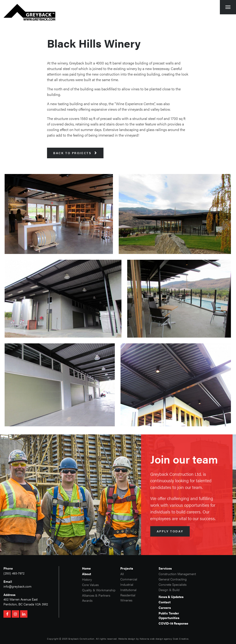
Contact (165, 602)
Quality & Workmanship (99, 590)
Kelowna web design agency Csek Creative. (164, 639)
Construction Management (177, 574)
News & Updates (171, 597)
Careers (165, 608)
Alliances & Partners (96, 595)
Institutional (128, 590)
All (122, 574)
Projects (127, 568)
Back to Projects (75, 153)
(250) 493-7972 (14, 573)
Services (165, 568)
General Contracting (173, 579)
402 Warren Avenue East (21, 599)
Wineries (126, 600)
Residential (128, 595)
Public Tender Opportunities (169, 615)
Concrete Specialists (173, 584)
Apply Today (170, 531)
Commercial (129, 579)
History (87, 579)
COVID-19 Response (173, 623)
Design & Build (169, 590)
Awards (87, 600)
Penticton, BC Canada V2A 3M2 (26, 604)
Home (86, 568)
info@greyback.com (18, 586)
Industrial (127, 584)
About (87, 574)
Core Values (90, 585)
